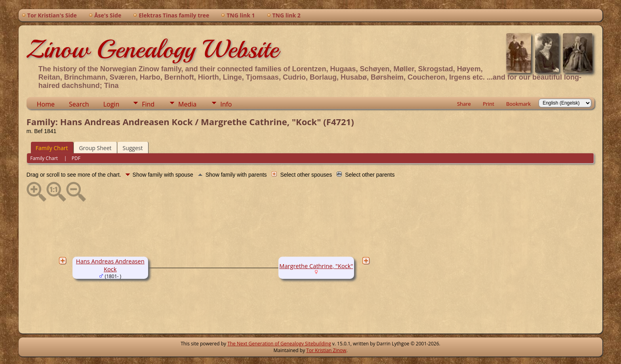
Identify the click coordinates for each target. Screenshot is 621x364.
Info (226, 104)
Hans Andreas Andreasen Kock (110, 265)
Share (464, 104)
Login (111, 104)
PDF (76, 158)
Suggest (132, 148)
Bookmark (518, 104)
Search (79, 104)
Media (187, 104)
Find (148, 104)
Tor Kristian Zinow (326, 350)
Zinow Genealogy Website (152, 49)
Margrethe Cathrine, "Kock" (316, 266)
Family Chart (52, 148)
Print (489, 104)
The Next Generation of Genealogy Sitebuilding (279, 344)
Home (46, 104)
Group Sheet (95, 148)
